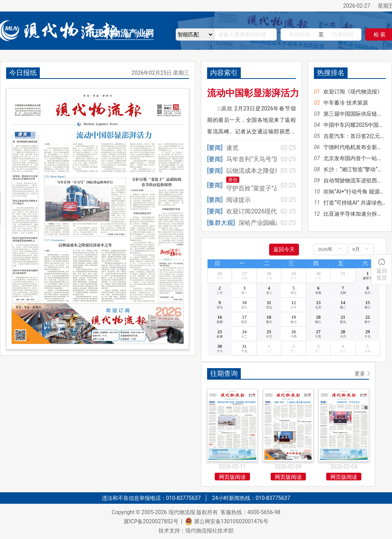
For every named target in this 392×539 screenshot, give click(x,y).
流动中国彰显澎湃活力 (253, 93)
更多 (360, 374)
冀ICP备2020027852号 (151, 521)
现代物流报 (182, 512)
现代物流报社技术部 (209, 531)
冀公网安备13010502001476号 (231, 521)
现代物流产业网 (124, 33)
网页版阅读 (232, 477)
